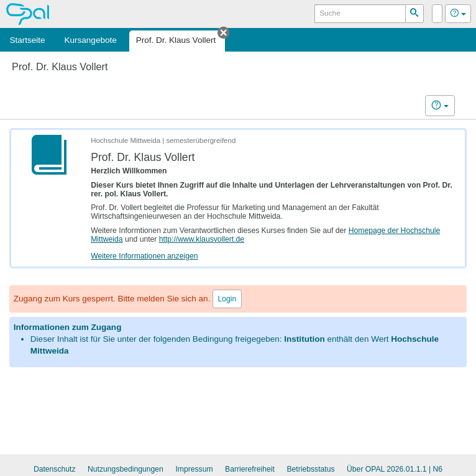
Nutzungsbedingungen (126, 469)
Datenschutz (55, 469)
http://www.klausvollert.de (202, 239)
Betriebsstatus (310, 469)
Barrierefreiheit (250, 469)
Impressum (194, 469)
